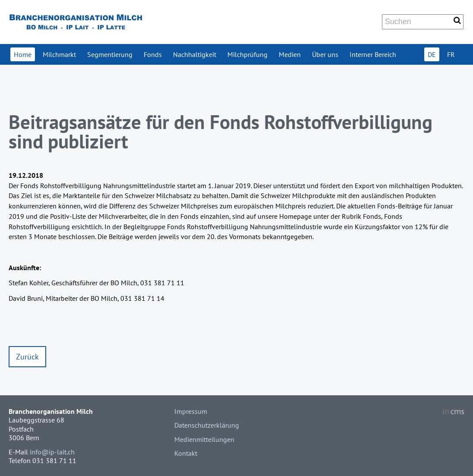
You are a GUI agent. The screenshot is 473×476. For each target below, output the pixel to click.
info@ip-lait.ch (52, 452)
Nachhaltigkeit (195, 54)
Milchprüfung (248, 54)
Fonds (153, 54)
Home (23, 54)
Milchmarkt (59, 54)
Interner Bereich (373, 54)
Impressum (191, 411)
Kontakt (186, 453)
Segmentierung (110, 54)
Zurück (27, 357)
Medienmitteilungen (204, 439)
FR (451, 54)
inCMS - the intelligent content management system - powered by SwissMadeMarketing (453, 413)
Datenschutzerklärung (207, 425)
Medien (290, 54)
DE (432, 54)
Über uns (325, 54)
